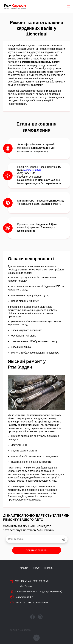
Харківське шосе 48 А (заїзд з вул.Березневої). (39, 591)
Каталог (24, 568)
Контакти (49, 568)
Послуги (36, 568)
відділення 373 (32, 170)
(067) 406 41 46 (23, 581)
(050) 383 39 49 (41, 581)
